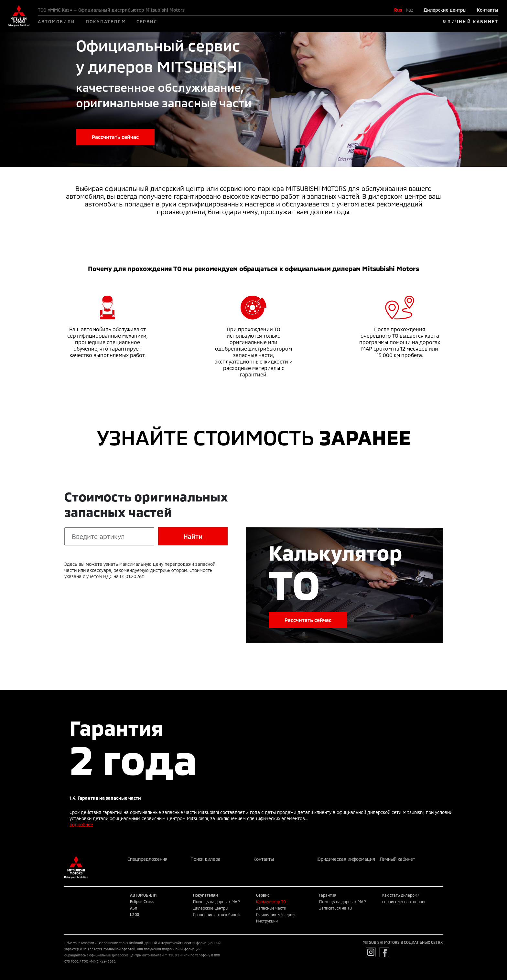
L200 (135, 914)
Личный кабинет (397, 859)
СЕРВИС (147, 21)
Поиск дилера (205, 859)
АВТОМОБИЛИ (57, 21)
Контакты (488, 10)
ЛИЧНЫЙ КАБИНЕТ (473, 21)
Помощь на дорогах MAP (216, 901)
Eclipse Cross (142, 901)
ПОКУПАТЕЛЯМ (106, 21)
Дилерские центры (445, 10)
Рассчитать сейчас (115, 137)
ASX (134, 908)
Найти (193, 536)
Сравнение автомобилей (216, 914)
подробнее (81, 824)
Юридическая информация (346, 859)
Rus (398, 10)
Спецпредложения (147, 859)
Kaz (410, 10)
